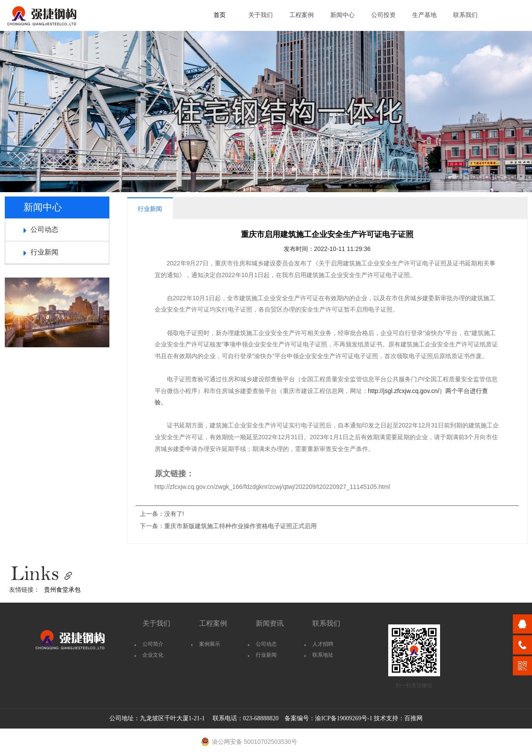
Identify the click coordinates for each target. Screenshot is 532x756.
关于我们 (261, 15)
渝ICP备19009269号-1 (344, 718)
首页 (220, 15)
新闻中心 (342, 15)
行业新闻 (44, 252)
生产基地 (424, 15)
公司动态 (44, 229)
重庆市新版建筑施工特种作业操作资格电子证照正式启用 (241, 526)
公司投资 (383, 15)
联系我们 (465, 15)
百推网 (413, 718)
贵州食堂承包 (62, 590)
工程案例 (302, 15)
